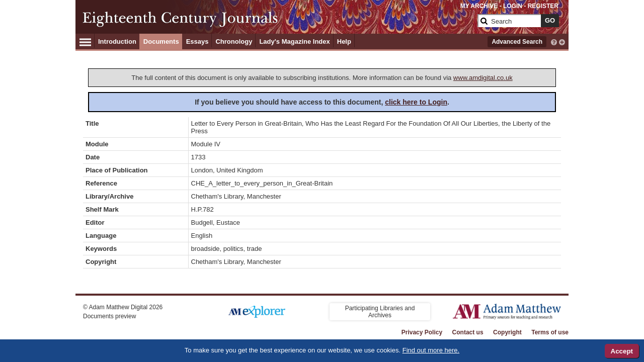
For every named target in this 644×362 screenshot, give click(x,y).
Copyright (507, 332)
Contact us (468, 332)
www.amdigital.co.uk (483, 78)
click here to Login (416, 102)
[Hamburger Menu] (85, 41)
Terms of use (550, 332)
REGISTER (543, 6)
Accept (622, 351)
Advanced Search (517, 42)
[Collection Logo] (279, 18)
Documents (161, 41)
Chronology (234, 41)
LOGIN (513, 6)
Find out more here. (431, 350)
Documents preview (109, 316)
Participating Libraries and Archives (380, 312)
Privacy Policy (422, 332)
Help (344, 41)
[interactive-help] (554, 41)
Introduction (117, 41)
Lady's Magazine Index (294, 41)
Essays (197, 41)
